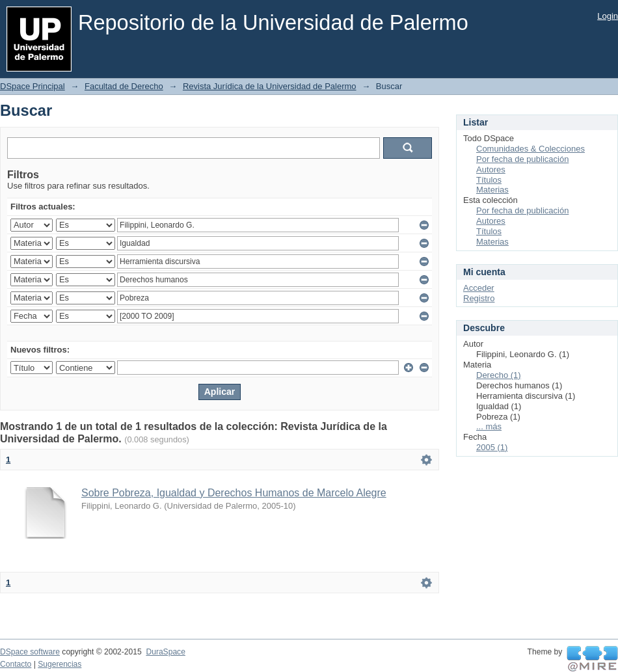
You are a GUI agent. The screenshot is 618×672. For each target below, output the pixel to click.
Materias (492, 190)
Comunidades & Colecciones (531, 149)
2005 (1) (492, 447)
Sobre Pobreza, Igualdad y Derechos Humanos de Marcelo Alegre (234, 493)
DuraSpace (165, 652)
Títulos (489, 180)
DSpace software (30, 652)
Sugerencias (60, 664)
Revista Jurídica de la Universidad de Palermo (270, 86)
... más (489, 426)
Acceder (479, 288)
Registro (479, 298)
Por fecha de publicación (522, 159)
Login (608, 16)
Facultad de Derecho (124, 86)
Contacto (16, 664)
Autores (491, 169)
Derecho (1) (499, 375)
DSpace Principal (33, 86)
